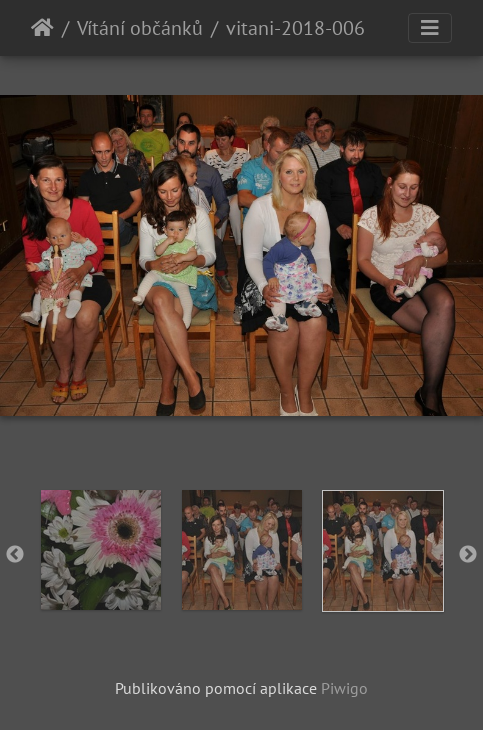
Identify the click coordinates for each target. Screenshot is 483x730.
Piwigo (344, 688)
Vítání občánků (140, 28)
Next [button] (468, 555)
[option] (100, 550)
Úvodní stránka (42, 28)
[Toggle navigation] (430, 28)
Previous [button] (15, 555)
